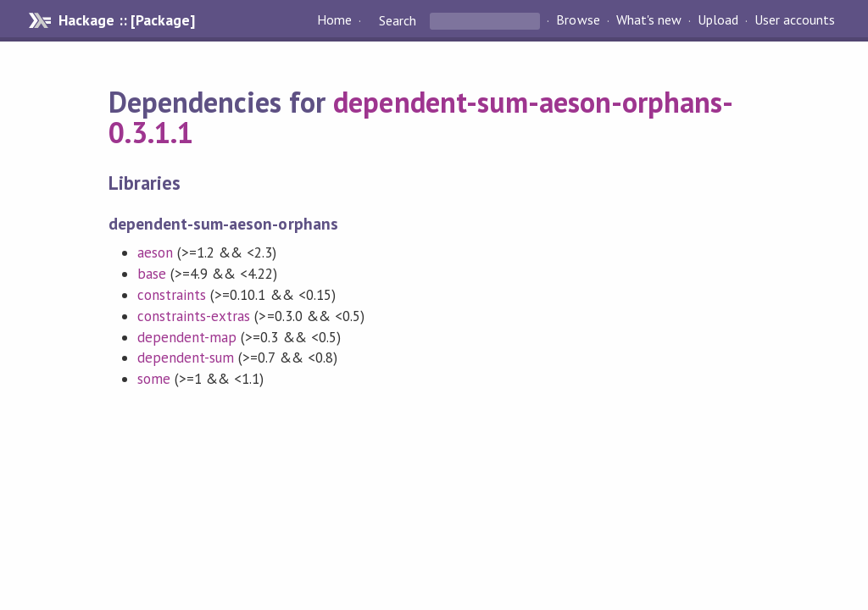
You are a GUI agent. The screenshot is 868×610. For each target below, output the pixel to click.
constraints (172, 295)
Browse (578, 20)
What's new (649, 20)
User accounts (795, 20)
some (154, 379)
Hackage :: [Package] (126, 20)
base (152, 274)
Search (398, 20)
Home (334, 20)
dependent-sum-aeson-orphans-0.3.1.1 (421, 117)
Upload (718, 20)
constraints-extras (194, 316)
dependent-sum (186, 358)
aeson (155, 252)
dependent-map (187, 337)
